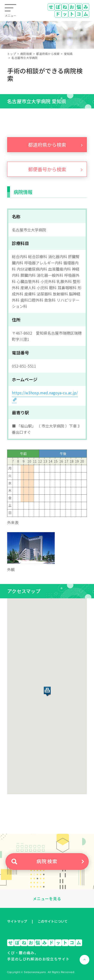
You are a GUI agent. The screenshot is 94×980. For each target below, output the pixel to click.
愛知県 (68, 54)
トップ (12, 54)
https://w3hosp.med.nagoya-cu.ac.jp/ (45, 393)
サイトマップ (17, 921)
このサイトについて (53, 921)
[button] (47, 691)
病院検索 (26, 54)
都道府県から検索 (48, 54)
